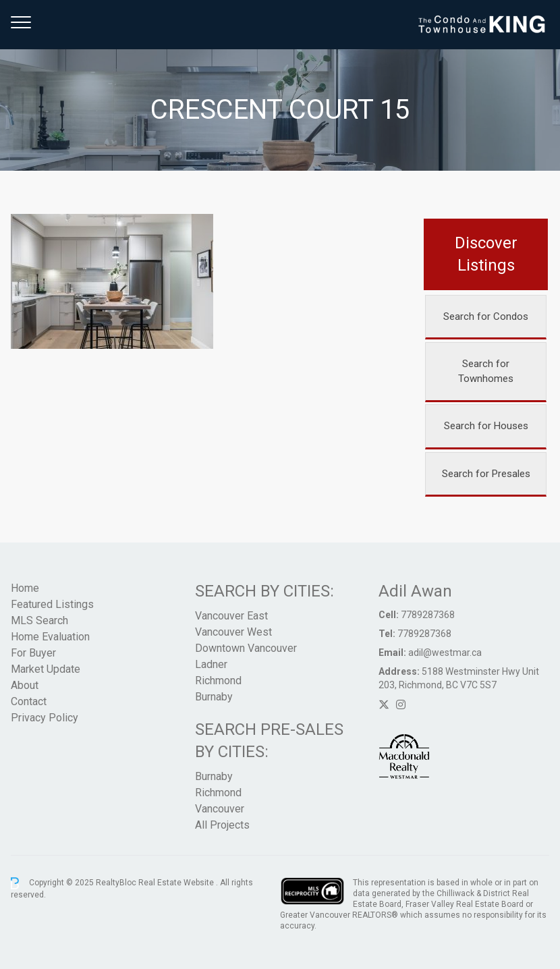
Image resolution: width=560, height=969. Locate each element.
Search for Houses (486, 426)
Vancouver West (233, 632)
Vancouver (220, 809)
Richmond (218, 681)
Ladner (211, 664)
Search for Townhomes (486, 371)
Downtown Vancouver (246, 648)
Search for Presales (486, 474)
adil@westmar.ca (445, 653)
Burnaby (214, 697)
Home (25, 588)
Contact (29, 701)
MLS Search (39, 620)
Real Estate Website (177, 883)
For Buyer (33, 653)
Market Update (46, 669)
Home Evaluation (50, 637)
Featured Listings (52, 604)
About (25, 685)
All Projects (222, 825)
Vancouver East (231, 616)
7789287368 (428, 615)
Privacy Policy (45, 718)
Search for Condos (486, 316)
